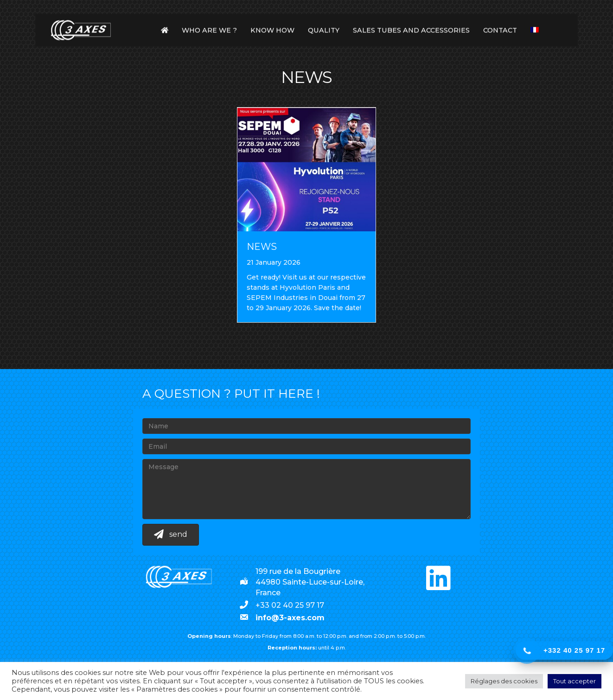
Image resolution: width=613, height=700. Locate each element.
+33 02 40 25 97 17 (290, 605)
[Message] (306, 489)
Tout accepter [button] (575, 681)
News (262, 247)
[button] (171, 535)
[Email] (306, 446)
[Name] (306, 426)
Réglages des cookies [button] (504, 681)
